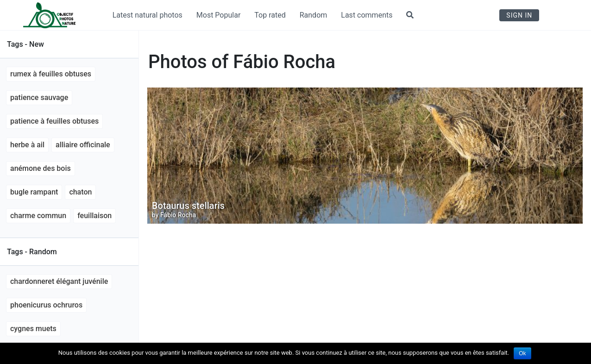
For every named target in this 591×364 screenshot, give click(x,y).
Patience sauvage (39, 97)
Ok (522, 353)
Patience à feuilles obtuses (54, 121)
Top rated (270, 15)
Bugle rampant (34, 192)
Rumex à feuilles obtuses (51, 74)
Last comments (367, 15)
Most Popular (219, 15)
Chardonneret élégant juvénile (59, 281)
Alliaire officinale (83, 145)
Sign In (519, 15)
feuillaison (94, 216)
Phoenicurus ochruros (46, 305)
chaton (80, 192)
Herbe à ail (27, 145)
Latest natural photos (148, 15)
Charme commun (38, 216)
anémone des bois (41, 168)
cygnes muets (33, 329)
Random (314, 15)
